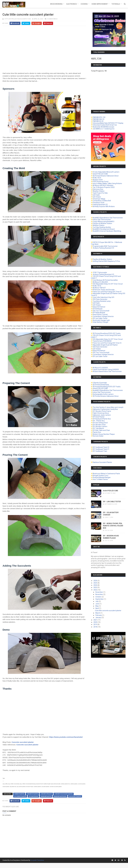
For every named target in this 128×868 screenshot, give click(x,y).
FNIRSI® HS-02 (98, 121)
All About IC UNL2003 (100, 282)
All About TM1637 (99, 288)
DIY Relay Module (99, 313)
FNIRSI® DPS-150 (99, 117)
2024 (95, 585)
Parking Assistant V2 (100, 205)
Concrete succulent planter (23, 742)
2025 (95, 583)
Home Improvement (100, 4)
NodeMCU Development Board (104, 229)
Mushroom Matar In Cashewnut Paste (106, 474)
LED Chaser (97, 197)
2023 (95, 587)
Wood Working (56, 4)
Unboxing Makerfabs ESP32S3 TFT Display (108, 123)
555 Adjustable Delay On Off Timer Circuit (108, 284)
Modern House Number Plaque (104, 434)
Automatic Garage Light (101, 320)
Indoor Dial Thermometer (102, 220)
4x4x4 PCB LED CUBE (100, 174)
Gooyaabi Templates (37, 860)
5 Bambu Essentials (100, 383)
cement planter (19, 794)
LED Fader (96, 195)
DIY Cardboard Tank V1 (101, 449)
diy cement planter (20, 796)
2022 (95, 590)
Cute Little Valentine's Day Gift (103, 297)
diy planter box (33, 796)
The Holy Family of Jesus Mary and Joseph (108, 407)
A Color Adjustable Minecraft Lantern (106, 172)
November (99, 594)
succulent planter (75, 796)
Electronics (72, 4)
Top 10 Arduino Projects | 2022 (104, 187)
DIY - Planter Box (99, 421)
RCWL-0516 (97, 178)
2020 (95, 622)
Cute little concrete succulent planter (108, 611)
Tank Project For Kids (100, 193)
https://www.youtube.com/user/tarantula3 (66, 737)
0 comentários (52, 19)
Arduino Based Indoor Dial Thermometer (107, 371)
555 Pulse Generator (100, 299)
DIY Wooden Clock (99, 425)
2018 (95, 627)
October (99, 597)
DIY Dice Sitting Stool (100, 423)
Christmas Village (99, 199)
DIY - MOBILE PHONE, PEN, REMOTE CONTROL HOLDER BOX (113, 526)
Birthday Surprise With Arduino (104, 206)
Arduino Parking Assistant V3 (103, 248)
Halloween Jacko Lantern (102, 415)
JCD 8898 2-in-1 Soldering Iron (104, 129)
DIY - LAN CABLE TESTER (112, 502)
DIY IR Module (98, 309)
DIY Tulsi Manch (98, 428)
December (99, 592)
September (100, 599)
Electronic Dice (98, 189)
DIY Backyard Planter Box (102, 419)
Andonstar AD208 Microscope (103, 127)
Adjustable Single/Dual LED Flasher (105, 345)
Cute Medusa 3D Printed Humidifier (105, 280)
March (98, 613)
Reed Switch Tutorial (100, 314)
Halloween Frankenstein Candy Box (105, 409)
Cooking (84, 4)
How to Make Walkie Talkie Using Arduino (107, 183)
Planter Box (97, 432)
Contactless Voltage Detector (103, 316)
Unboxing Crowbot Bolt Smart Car (105, 125)
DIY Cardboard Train (100, 451)
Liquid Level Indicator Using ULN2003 (106, 369)
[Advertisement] (108, 89)
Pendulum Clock (99, 203)
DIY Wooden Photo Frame (102, 411)
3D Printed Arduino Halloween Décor (106, 176)
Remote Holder (98, 436)
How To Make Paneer (100, 479)
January (99, 617)
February (99, 615)
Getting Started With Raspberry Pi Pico (106, 261)
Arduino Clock (98, 180)
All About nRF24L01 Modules (103, 185)
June (97, 604)
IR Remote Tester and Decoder (104, 290)
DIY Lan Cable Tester (100, 318)
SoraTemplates (15, 860)
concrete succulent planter (64, 794)
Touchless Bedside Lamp (102, 301)
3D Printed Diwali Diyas (101, 385)
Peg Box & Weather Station (102, 223)
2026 (95, 581)
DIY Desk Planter (99, 417)
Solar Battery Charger (100, 322)
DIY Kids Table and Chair (101, 430)
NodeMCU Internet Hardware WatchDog (107, 231)
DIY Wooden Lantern (100, 426)
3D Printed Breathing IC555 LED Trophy (107, 333)
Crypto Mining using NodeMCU (104, 221)
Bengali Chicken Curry (100, 476)
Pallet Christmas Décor (101, 413)
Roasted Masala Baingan (102, 477)
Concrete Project (46, 794)
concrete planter (32, 794)
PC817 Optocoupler (100, 272)
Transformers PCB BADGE (102, 341)
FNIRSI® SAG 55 (99, 119)
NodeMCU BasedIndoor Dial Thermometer (108, 218)
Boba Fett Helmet (99, 307)
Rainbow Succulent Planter (102, 462)
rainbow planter (46, 796)
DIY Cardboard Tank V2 (101, 447)
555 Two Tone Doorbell (101, 311)
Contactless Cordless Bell (102, 201)
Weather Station (99, 191)
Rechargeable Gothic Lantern (103, 394)
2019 (95, 624)
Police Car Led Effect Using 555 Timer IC (107, 292)
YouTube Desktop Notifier (102, 227)
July (97, 601)
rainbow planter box (60, 796)
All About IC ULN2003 (100, 368)
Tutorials (116, 4)
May (97, 606)
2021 (95, 620)
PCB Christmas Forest (101, 182)
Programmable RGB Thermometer (105, 246)
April (97, 608)
